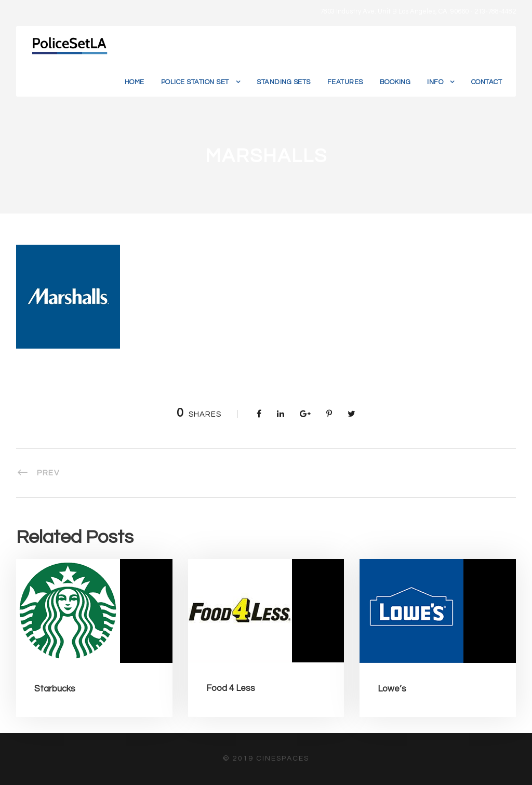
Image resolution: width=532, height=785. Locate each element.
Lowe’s (392, 689)
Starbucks (55, 689)
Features (345, 82)
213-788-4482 (495, 11)
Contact (487, 82)
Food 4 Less (231, 688)
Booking (395, 82)
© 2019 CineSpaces (266, 759)
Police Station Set (195, 82)
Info (435, 82)
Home (135, 82)
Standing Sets (284, 82)
